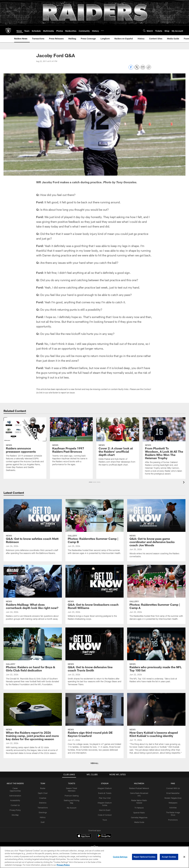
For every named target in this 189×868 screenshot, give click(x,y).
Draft (43, 822)
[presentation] (184, 483)
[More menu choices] (102, 31)
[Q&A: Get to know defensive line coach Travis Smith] (95, 658)
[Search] (144, 31)
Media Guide (139, 822)
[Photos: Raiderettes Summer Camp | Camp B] (95, 529)
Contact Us (15, 805)
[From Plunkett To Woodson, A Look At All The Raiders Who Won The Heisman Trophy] (164, 448)
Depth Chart (43, 793)
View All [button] (94, 763)
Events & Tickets (105, 793)
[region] (94, 857)
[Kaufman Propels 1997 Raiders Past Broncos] (71, 443)
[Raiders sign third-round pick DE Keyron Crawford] (95, 725)
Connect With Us (173, 788)
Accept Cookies (169, 857)
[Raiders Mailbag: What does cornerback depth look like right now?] (33, 594)
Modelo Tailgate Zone (173, 798)
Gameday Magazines (139, 817)
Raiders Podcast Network (139, 788)
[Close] (184, 857)
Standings (43, 812)
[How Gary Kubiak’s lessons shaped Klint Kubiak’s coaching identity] (156, 725)
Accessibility (15, 800)
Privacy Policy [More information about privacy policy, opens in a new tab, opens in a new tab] (63, 865)
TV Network (139, 808)
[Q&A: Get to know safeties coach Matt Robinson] (33, 529)
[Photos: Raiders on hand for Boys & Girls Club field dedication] (33, 658)
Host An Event (105, 810)
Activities (173, 808)
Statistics (43, 803)
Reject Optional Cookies (145, 857)
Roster (43, 788)
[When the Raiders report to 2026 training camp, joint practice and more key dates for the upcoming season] (33, 726)
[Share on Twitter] (137, 69)
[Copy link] (149, 67)
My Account (72, 808)
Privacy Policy (15, 810)
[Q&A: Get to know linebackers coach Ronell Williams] (95, 594)
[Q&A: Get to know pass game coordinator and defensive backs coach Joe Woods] (156, 530)
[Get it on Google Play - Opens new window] (104, 837)
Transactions (43, 808)
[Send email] (143, 69)
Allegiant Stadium (105, 788)
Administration (15, 796)
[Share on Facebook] (131, 69)
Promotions (173, 820)
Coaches (43, 798)
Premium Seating (72, 796)
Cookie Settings (120, 857)
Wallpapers (173, 803)
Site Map (15, 815)
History (43, 817)
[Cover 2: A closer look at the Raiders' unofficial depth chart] (118, 444)
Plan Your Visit (105, 798)
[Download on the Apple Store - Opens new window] (84, 836)
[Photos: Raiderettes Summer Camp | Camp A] (156, 594)
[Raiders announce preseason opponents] (25, 446)
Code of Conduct (105, 815)
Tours (105, 820)
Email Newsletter (173, 793)
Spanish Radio (139, 813)
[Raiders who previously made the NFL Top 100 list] (156, 657)
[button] (91, 482)
